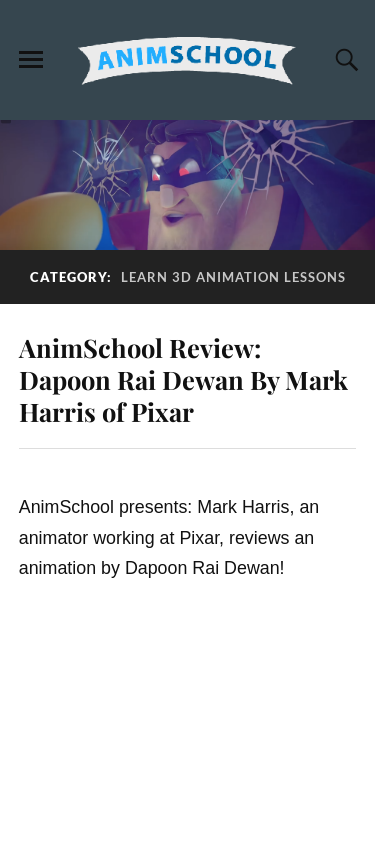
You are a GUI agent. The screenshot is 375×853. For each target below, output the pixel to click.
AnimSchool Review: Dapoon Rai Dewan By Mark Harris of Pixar (183, 379)
